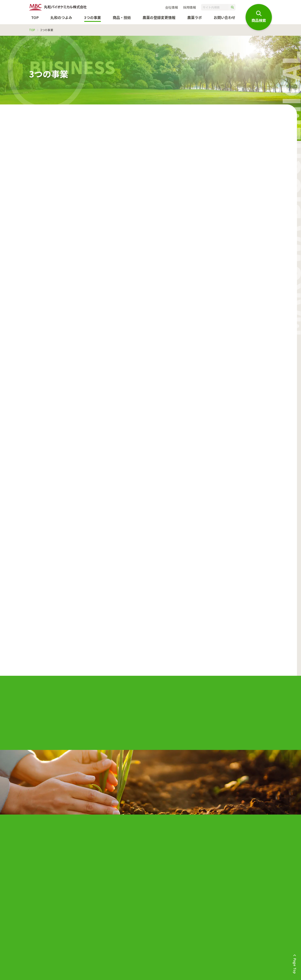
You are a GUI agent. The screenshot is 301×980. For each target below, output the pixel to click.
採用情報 (190, 7)
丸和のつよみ (61, 17)
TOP (35, 17)
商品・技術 (122, 17)
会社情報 (172, 7)
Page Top (295, 966)
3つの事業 (93, 17)
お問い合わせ (225, 17)
